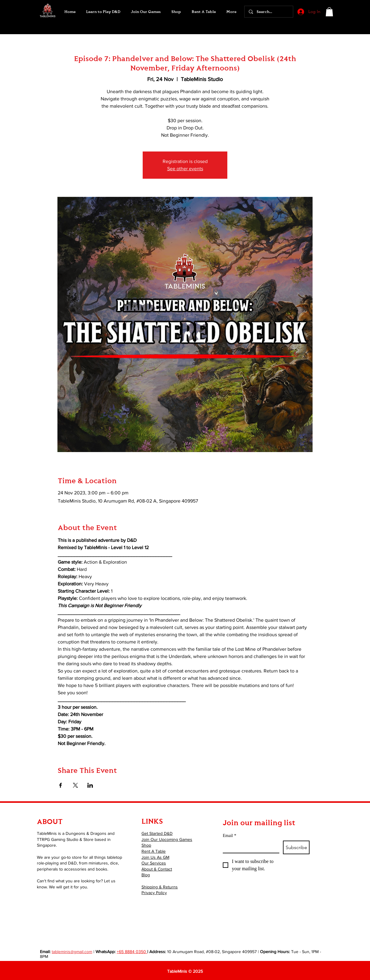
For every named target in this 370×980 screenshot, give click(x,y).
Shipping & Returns (160, 887)
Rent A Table (154, 851)
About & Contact (157, 869)
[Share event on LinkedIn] (90, 785)
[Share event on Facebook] (61, 785)
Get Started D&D (157, 833)
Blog (146, 875)
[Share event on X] (75, 785)
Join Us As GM (155, 857)
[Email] (249, 847)
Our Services (154, 863)
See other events (185, 169)
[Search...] (268, 12)
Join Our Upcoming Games (167, 839)
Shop (146, 845)
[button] (146, 12)
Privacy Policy (154, 893)
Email (229, 836)
